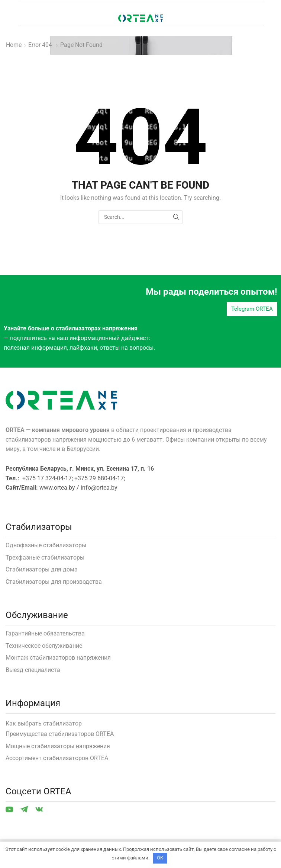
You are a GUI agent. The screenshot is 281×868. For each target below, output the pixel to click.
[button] (252, 309)
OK (160, 858)
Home (14, 45)
